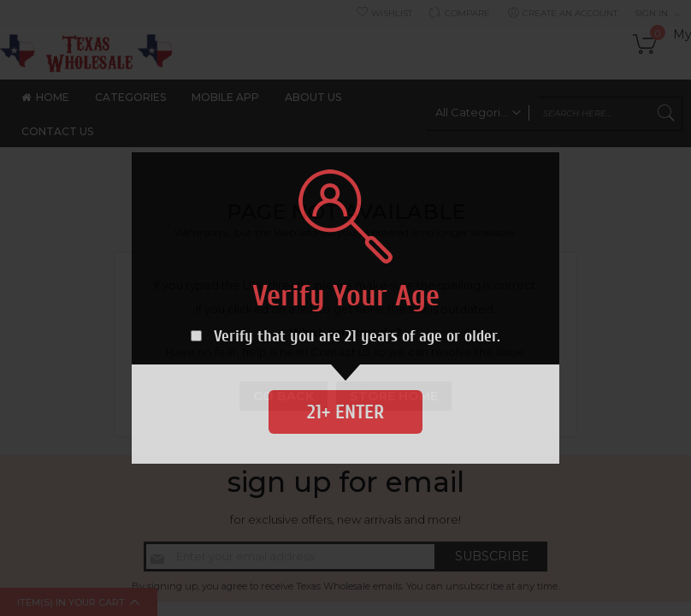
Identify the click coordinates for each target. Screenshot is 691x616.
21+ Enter (345, 412)
